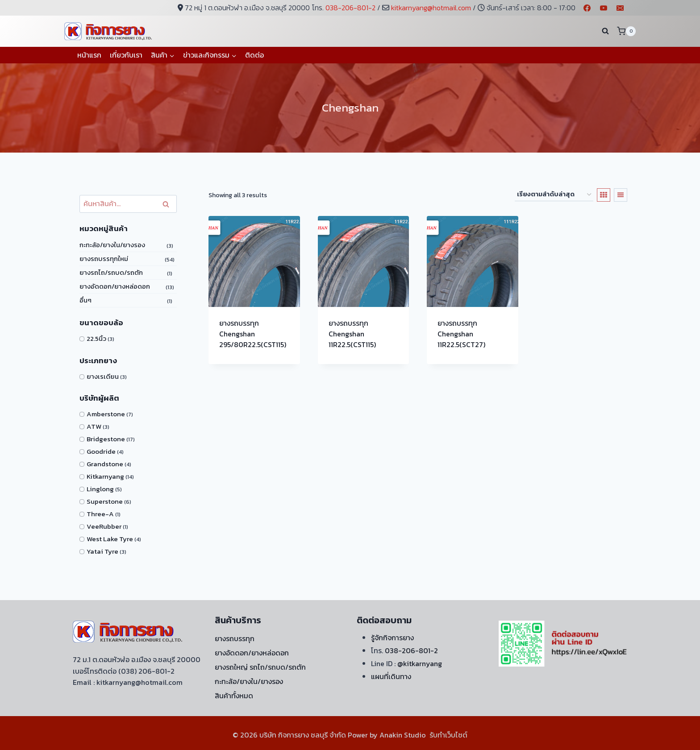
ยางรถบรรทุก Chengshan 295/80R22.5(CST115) (253, 334)
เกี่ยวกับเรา (126, 55)
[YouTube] (604, 8)
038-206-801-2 (350, 8)
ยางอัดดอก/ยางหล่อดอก (115, 286)
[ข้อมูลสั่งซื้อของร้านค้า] (554, 195)
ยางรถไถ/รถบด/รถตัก (111, 272)
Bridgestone (106, 439)
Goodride (101, 451)
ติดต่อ (254, 55)
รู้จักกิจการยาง (392, 638)
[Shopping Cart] (626, 31)
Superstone (105, 501)
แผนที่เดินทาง (391, 676)
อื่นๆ (85, 300)
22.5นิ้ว (96, 338)
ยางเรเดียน (103, 376)
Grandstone (105, 464)
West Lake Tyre (110, 539)
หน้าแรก (89, 55)
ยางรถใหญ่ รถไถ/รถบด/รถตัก (260, 667)
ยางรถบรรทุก (235, 638)
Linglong (100, 489)
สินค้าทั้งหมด (234, 696)
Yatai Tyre (102, 551)
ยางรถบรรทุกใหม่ (104, 259)
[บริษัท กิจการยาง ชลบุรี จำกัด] (109, 31)
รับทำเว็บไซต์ (448, 735)
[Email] (620, 8)
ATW (94, 426)
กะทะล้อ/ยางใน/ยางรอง (112, 245)
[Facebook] (587, 8)
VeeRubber (104, 526)
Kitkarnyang (105, 476)
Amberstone (106, 414)
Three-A (100, 514)
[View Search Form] (605, 31)
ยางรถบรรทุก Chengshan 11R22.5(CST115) (352, 334)
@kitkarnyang (420, 663)
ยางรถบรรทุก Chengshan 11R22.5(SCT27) (461, 334)
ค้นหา (168, 204)
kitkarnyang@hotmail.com (431, 8)
